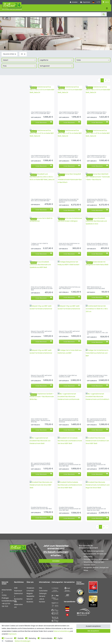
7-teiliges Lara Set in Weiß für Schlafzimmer (39, 244)
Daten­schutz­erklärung (62, 631)
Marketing (32, 638)
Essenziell (9, 638)
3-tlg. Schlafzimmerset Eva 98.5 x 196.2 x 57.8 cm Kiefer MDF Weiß (97, 156)
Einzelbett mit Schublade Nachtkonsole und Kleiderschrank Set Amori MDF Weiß (70, 465)
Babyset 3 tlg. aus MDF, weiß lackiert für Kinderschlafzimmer (69, 332)
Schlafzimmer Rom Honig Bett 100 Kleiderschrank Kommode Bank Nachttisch (69, 201)
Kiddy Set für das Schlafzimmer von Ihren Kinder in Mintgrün (69, 244)
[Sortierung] (9, 54)
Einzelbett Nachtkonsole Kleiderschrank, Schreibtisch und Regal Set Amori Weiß (96, 509)
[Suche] (104, 14)
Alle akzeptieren (93, 631)
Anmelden (56, 561)
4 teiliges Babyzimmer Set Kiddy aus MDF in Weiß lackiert (70, 288)
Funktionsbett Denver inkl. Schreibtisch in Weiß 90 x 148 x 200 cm (97, 333)
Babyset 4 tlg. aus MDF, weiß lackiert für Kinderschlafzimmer (41, 332)
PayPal (60, 638)
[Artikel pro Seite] (23, 54)
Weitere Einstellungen (23, 641)
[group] (42, 98)
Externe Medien (47, 638)
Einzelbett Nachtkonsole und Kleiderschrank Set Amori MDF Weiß (41, 508)
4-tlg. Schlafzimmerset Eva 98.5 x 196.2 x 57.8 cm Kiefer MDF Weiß (41, 156)
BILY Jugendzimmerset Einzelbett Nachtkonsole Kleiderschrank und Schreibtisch (97, 420)
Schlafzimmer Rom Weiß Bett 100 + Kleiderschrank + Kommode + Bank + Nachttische (98, 201)
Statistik (21, 638)
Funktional (9, 641)
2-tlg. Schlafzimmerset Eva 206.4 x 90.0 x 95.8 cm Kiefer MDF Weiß (41, 200)
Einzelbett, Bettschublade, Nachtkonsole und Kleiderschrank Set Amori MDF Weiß (70, 509)
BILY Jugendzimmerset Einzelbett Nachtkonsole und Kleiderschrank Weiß (41, 465)
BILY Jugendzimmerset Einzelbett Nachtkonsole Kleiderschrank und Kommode (69, 420)
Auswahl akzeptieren (93, 626)
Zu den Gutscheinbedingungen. (56, 566)
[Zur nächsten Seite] (109, 80)
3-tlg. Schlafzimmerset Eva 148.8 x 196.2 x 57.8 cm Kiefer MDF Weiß (97, 113)
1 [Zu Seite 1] (102, 80)
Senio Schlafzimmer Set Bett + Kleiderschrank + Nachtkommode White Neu (41, 420)
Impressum (12, 634)
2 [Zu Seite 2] (105, 80)
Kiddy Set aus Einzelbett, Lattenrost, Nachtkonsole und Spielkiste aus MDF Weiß (42, 288)
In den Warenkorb (44, 122)
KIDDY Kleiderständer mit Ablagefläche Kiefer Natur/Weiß (96, 288)
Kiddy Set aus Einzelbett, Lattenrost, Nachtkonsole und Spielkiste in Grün (97, 244)
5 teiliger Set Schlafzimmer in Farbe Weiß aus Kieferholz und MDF (97, 376)
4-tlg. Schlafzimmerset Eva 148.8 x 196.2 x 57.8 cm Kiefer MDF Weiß (41, 113)
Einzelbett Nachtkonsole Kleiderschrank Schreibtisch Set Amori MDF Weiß (96, 465)
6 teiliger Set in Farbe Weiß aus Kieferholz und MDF (68, 376)
